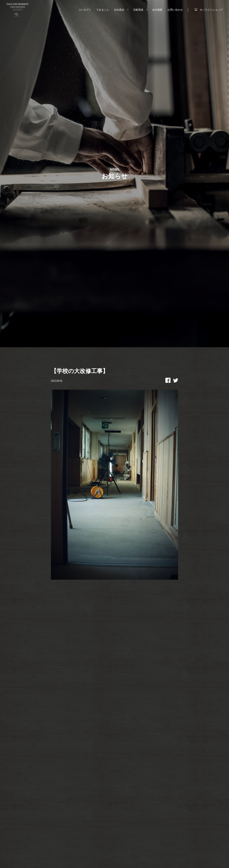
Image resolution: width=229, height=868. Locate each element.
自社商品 (119, 10)
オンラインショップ (211, 10)
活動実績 (138, 10)
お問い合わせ (175, 10)
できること (103, 10)
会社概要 (157, 10)
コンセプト (85, 10)
